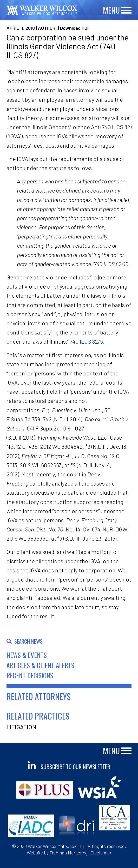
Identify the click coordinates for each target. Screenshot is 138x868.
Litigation (21, 727)
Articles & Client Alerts (40, 665)
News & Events (27, 655)
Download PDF (75, 28)
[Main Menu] (126, 11)
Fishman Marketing (69, 853)
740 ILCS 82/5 (86, 341)
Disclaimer (101, 853)
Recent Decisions (30, 675)
